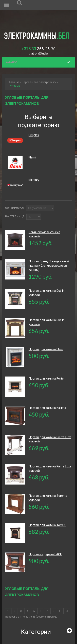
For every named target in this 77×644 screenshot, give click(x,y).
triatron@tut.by (38, 53)
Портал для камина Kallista (47, 408)
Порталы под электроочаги (39, 82)
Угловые (15, 86)
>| (67, 611)
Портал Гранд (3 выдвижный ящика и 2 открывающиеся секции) (49, 266)
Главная (14, 82)
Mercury (34, 180)
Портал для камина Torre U (47, 525)
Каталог (11, 62)
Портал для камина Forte (46, 379)
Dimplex (34, 135)
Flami (32, 157)
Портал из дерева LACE (45, 554)
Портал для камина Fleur (46, 349)
